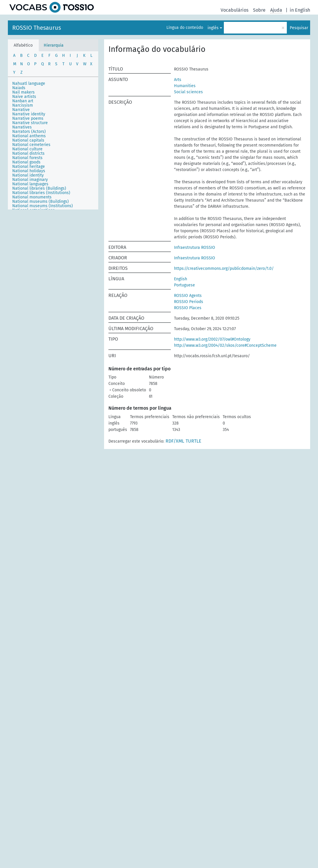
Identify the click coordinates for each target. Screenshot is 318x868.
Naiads (19, 88)
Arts (178, 80)
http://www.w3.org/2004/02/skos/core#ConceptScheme (225, 345)
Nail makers (23, 92)
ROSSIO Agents (188, 296)
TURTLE (194, 441)
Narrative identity (29, 114)
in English (300, 10)
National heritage (29, 167)
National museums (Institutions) (43, 206)
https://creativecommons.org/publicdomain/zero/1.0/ (224, 269)
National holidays (29, 171)
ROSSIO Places (188, 308)
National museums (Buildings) (41, 201)
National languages (30, 184)
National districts (28, 153)
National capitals (28, 140)
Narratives (22, 127)
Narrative (21, 110)
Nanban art (23, 101)
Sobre (259, 10)
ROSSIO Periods (189, 302)
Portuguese (185, 285)
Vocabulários (234, 10)
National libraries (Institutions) (41, 193)
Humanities (185, 86)
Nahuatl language (29, 83)
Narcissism (23, 105)
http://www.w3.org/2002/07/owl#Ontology (212, 339)
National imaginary (30, 180)
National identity (28, 175)
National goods (26, 162)
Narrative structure (30, 123)
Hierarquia (54, 45)
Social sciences (188, 92)
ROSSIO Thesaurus (37, 28)
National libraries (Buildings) (39, 188)
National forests (27, 158)
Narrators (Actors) (29, 132)
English (181, 279)
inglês (213, 28)
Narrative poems (28, 118)
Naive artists (24, 97)
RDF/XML (175, 441)
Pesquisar (299, 28)
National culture (27, 149)
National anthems (29, 136)
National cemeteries (31, 145)
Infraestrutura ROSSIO (195, 248)
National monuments (32, 197)
